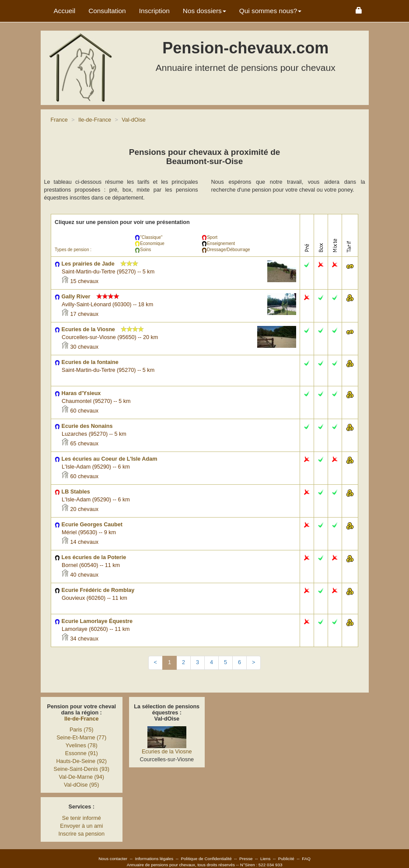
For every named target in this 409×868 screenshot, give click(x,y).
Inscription (154, 11)
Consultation (107, 11)
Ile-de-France (81, 719)
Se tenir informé (82, 818)
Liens (265, 859)
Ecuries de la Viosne (167, 752)
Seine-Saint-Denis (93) (82, 769)
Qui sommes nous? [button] (271, 11)
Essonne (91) (82, 753)
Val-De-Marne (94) (82, 777)
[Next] (253, 663)
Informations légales (154, 859)
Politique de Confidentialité (206, 859)
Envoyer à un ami (81, 826)
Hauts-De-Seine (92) (82, 761)
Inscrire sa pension (81, 834)
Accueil (65, 11)
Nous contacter (113, 859)
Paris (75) (82, 730)
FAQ (306, 859)
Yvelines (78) (82, 745)
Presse (246, 859)
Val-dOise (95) (81, 785)
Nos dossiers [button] (204, 11)
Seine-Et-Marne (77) (81, 738)
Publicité (286, 859)
